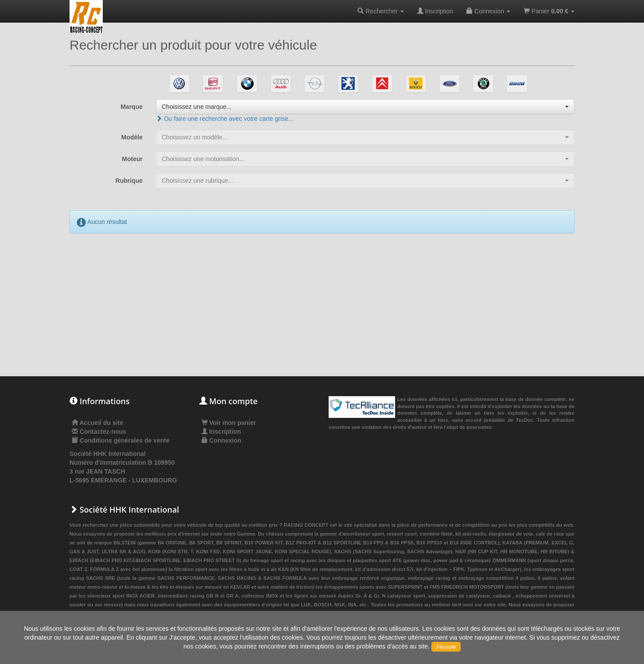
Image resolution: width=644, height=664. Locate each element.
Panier (549, 11)
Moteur (132, 159)
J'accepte (446, 647)
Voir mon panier (229, 423)
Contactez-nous (103, 432)
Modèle (132, 137)
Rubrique (129, 181)
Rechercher (380, 11)
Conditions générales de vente (125, 440)
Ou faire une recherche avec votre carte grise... (225, 119)
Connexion (488, 11)
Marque (132, 107)
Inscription (435, 11)
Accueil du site (101, 423)
